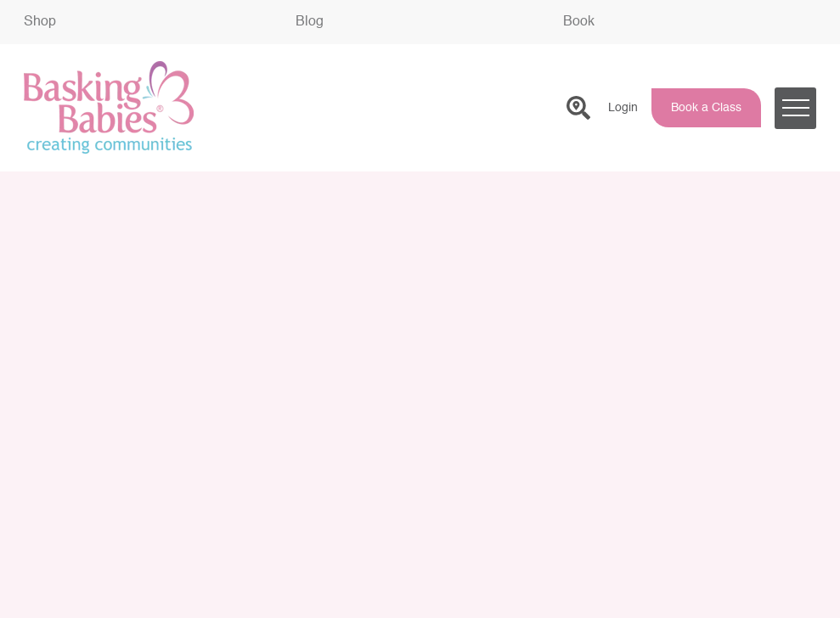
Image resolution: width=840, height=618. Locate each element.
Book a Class (706, 108)
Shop (40, 22)
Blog (310, 22)
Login (623, 108)
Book (579, 22)
